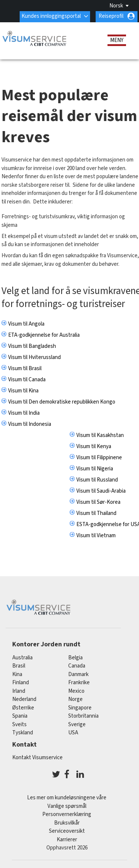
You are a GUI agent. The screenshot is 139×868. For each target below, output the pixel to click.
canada (77, 666)
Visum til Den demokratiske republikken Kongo (62, 402)
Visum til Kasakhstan (100, 435)
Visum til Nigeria (95, 468)
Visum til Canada (27, 379)
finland (21, 683)
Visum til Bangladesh (32, 346)
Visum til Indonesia (30, 424)
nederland (24, 699)
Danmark (78, 674)
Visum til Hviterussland (34, 357)
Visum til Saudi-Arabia (101, 491)
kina (17, 674)
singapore (80, 708)
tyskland (23, 733)
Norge (75, 699)
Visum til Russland (97, 479)
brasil (19, 666)
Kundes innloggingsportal (51, 16)
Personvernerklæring (67, 814)
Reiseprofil (111, 16)
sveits (19, 725)
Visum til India (24, 413)
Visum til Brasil (25, 368)
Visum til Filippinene (99, 457)
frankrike (79, 683)
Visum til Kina (23, 390)
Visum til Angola (26, 324)
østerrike (23, 708)
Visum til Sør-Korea (98, 502)
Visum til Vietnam (96, 535)
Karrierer (67, 839)
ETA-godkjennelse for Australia (44, 335)
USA (73, 733)
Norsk (116, 6)
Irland (19, 691)
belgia (75, 658)
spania (20, 716)
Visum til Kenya (94, 446)
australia (22, 658)
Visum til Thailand (96, 513)
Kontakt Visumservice (37, 757)
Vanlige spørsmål (67, 806)
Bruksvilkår (67, 823)
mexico (76, 691)
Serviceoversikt (67, 831)
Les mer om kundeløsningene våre (67, 798)
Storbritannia (83, 716)
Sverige (77, 725)
